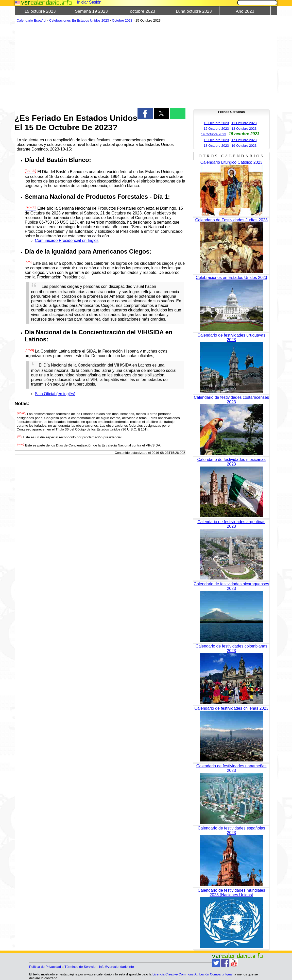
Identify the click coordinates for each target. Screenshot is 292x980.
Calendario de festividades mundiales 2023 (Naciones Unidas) (231, 893)
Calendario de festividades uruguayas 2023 (231, 337)
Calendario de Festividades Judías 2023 (231, 220)
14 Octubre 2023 (213, 134)
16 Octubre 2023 (216, 140)
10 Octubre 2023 (216, 123)
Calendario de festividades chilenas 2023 (231, 708)
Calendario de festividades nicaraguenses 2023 (231, 586)
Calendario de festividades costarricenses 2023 (231, 400)
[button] (145, 114)
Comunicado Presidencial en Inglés (67, 240)
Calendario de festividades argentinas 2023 (231, 524)
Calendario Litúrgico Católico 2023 (231, 162)
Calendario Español (31, 20)
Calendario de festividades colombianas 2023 (231, 648)
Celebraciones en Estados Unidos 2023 (231, 278)
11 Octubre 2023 (244, 123)
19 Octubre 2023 (244, 146)
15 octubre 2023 (40, 11)
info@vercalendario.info (117, 967)
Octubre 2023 (122, 20)
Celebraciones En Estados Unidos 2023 (79, 20)
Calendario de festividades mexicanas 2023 (231, 462)
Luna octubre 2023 (194, 11)
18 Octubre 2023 (216, 146)
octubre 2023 (142, 11)
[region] (100, 67)
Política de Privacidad (45, 967)
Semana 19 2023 (91, 11)
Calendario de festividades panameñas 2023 (231, 768)
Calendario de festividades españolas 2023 (231, 830)
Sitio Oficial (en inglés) (55, 394)
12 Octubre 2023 (216, 129)
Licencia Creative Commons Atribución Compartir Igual (193, 974)
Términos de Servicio (80, 967)
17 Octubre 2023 (244, 140)
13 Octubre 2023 (244, 129)
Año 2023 (245, 11)
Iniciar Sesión (89, 2)
